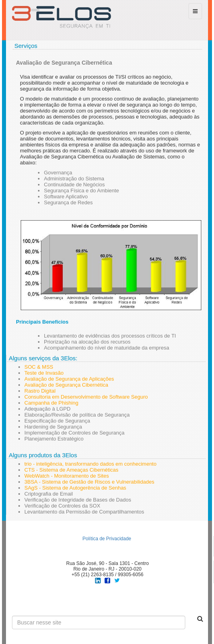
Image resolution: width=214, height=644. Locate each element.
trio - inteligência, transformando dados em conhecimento (90, 464)
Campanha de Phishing (51, 403)
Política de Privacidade (107, 539)
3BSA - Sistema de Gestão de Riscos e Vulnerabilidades (89, 482)
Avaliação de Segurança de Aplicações (69, 379)
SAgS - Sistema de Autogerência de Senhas (75, 488)
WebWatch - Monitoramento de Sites (67, 476)
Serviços (26, 46)
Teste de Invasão (44, 373)
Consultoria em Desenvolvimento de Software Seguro (86, 397)
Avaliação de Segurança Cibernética (66, 385)
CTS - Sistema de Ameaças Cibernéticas (71, 470)
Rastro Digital (40, 391)
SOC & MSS (39, 367)
